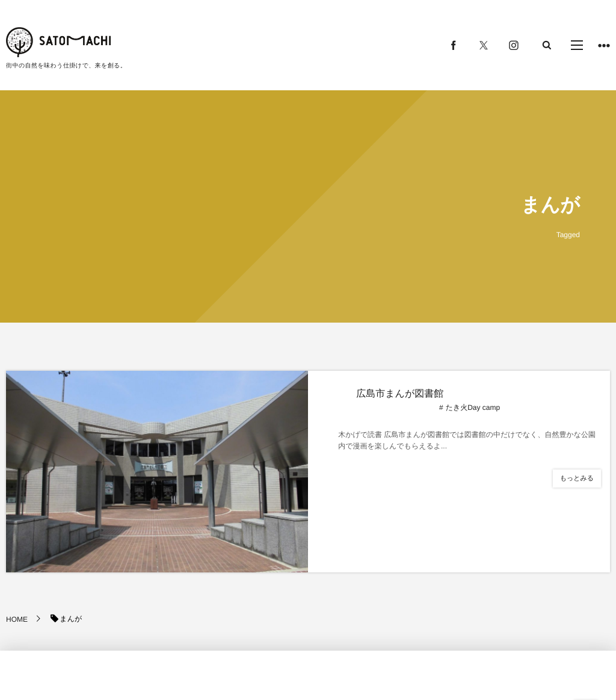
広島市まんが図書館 (400, 394)
